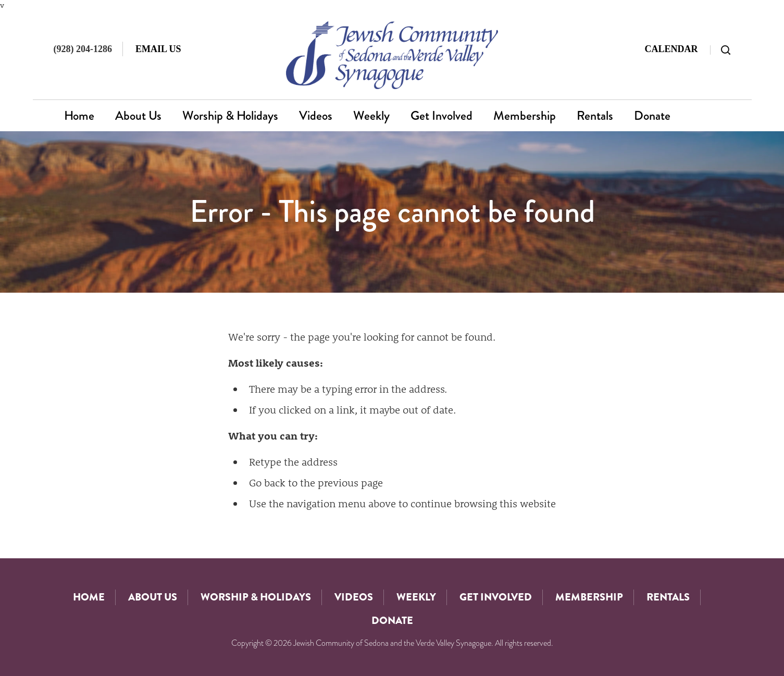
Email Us (158, 49)
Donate (652, 116)
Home (79, 116)
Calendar (671, 49)
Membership (525, 116)
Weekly (371, 116)
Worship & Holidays (230, 116)
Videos (316, 116)
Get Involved (441, 116)
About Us (138, 116)
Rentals (595, 116)
